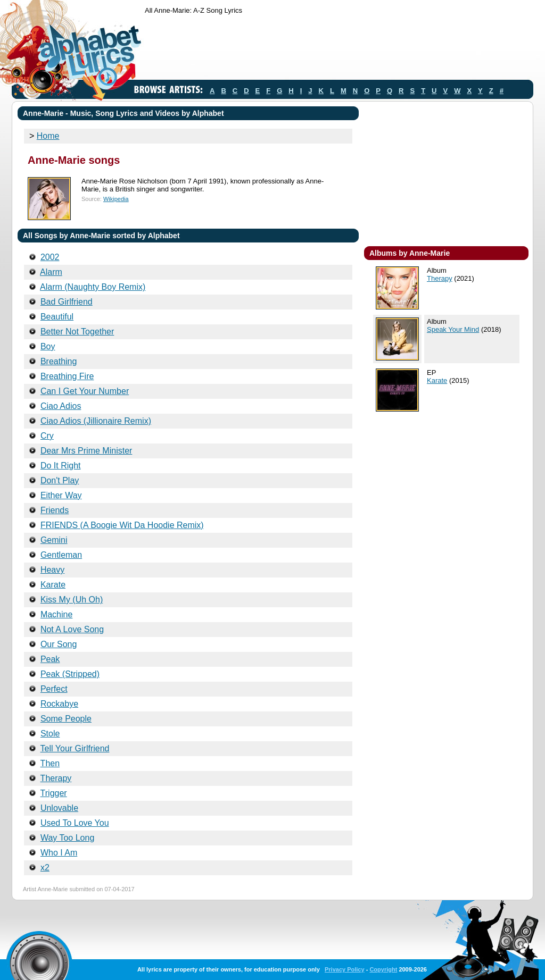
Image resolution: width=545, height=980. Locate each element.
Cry (47, 436)
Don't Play (60, 480)
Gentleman (61, 555)
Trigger (54, 793)
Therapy (56, 778)
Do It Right (61, 466)
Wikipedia (116, 199)
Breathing (59, 361)
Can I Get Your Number (85, 391)
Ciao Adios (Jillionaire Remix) (96, 421)
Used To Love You (75, 823)
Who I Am (59, 853)
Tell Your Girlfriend (75, 748)
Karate (53, 585)
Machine (56, 614)
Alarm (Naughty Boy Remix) (93, 287)
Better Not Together (77, 332)
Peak (50, 659)
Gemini (54, 540)
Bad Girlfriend (67, 302)
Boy (48, 346)
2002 (50, 257)
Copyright (383, 969)
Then (50, 763)
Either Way (61, 495)
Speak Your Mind (453, 329)
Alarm (51, 272)
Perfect (54, 689)
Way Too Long (67, 838)
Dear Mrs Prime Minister (86, 451)
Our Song (59, 644)
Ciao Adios (61, 406)
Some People (66, 719)
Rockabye (59, 704)
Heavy (52, 570)
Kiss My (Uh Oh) (72, 600)
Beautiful (57, 317)
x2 (45, 868)
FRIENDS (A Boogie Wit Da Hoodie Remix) (122, 525)
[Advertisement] (338, 49)
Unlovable (59, 808)
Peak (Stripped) (70, 674)
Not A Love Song (72, 629)
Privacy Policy (345, 969)
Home (48, 136)
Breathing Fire (67, 376)
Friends (55, 510)
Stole (50, 734)
